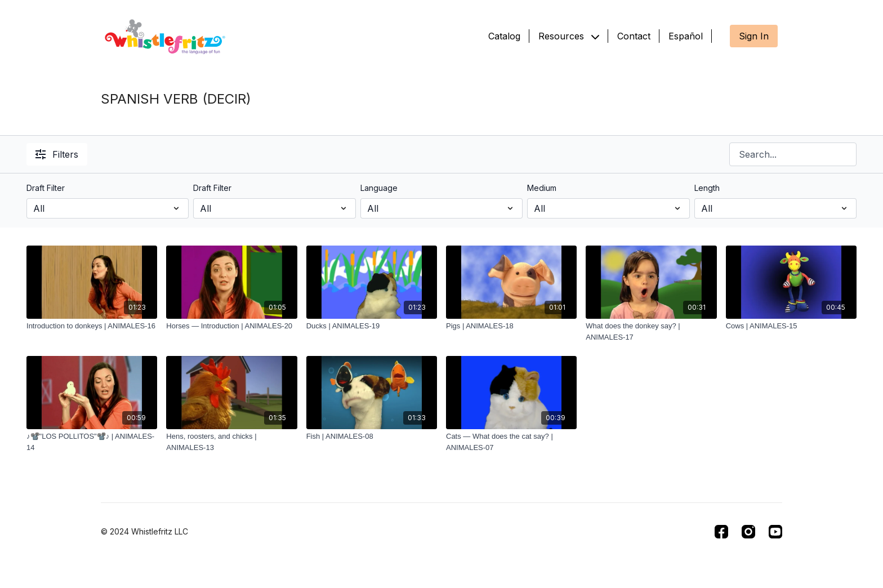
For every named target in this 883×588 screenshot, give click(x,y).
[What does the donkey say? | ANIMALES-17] (651, 331)
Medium (542, 188)
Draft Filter (46, 188)
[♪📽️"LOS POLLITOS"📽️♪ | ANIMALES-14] (92, 442)
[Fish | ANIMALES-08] (372, 436)
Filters (57, 154)
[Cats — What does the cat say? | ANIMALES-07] (511, 442)
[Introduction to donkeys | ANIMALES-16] (92, 326)
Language (379, 188)
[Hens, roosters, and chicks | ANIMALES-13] (231, 442)
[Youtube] (775, 532)
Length (707, 188)
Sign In (754, 36)
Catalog (504, 36)
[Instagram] (748, 532)
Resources (569, 36)
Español (686, 36)
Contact (634, 36)
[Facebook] (721, 532)
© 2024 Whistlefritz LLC (144, 532)
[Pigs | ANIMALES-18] (511, 326)
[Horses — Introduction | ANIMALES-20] (231, 326)
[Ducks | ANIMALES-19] (372, 326)
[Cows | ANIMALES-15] (791, 326)
